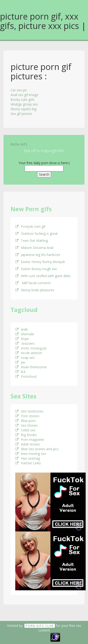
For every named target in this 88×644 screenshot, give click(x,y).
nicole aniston (29, 353)
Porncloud (26, 376)
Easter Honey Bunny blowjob (40, 262)
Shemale (25, 334)
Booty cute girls (23, 99)
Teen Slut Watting (32, 241)
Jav (20, 362)
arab (21, 329)
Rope (22, 339)
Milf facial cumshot (33, 283)
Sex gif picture (21, 114)
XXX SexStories (29, 411)
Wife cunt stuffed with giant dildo (43, 276)
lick (20, 372)
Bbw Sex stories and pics (37, 449)
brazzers (25, 343)
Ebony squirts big (23, 109)
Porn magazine (30, 439)
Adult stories (28, 444)
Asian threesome (31, 367)
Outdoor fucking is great (36, 233)
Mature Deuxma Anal (34, 248)
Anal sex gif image (24, 95)
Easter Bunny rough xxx (36, 269)
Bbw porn (25, 421)
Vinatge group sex (24, 104)
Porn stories (27, 416)
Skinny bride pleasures (35, 290)
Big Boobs (26, 435)
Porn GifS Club (40, 626)
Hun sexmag (28, 458)
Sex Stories (27, 425)
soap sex (25, 358)
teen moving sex (31, 454)
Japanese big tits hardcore (38, 255)
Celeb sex (25, 430)
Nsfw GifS (19, 144)
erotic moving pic (31, 348)
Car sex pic (19, 90)
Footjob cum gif (30, 226)
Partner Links (28, 463)
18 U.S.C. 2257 (39, 637)
